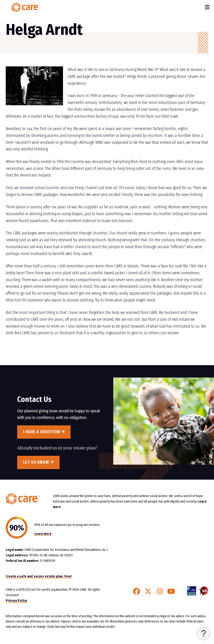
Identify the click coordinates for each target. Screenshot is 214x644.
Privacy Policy (16, 601)
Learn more (43, 534)
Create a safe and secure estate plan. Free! (39, 576)
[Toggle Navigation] (207, 7)
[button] (203, 633)
